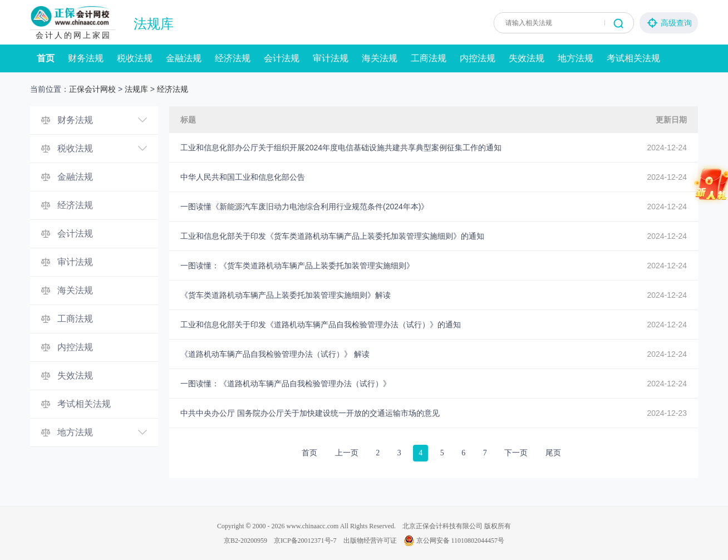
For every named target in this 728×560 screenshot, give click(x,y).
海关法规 (380, 58)
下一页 (516, 453)
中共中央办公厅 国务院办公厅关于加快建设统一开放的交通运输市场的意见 (310, 413)
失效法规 (527, 58)
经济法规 (233, 58)
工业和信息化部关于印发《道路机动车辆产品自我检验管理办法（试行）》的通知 (321, 325)
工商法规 (429, 58)
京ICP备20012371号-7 (305, 541)
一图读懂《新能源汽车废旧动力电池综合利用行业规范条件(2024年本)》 (304, 207)
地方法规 (575, 58)
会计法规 (282, 58)
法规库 (154, 24)
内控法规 (478, 58)
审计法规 (331, 58)
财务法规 (86, 58)
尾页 (553, 453)
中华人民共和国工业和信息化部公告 (243, 177)
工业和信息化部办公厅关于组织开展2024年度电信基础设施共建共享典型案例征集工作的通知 (341, 148)
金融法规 (184, 58)
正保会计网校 (92, 89)
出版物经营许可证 (370, 541)
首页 (46, 58)
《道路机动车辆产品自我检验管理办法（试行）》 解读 (275, 354)
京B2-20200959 (245, 541)
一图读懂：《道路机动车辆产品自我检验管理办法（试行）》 (286, 384)
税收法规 (135, 58)
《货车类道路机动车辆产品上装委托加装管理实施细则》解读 (286, 295)
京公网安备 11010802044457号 (454, 541)
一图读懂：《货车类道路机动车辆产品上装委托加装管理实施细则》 (297, 266)
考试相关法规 (633, 58)
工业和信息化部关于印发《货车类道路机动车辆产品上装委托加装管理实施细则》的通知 (332, 236)
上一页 (347, 453)
